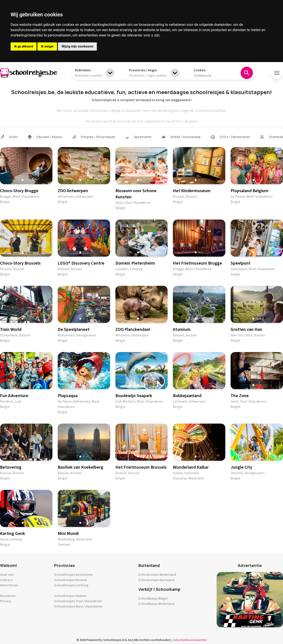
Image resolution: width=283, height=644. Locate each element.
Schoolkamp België (153, 599)
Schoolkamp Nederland (156, 604)
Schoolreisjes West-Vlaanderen (78, 606)
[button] (23, 180)
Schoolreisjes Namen (70, 596)
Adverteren (9, 585)
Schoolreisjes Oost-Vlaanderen (78, 601)
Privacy (6, 601)
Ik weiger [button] (47, 46)
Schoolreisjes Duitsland (156, 580)
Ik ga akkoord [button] (24, 46)
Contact (6, 580)
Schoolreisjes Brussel (71, 580)
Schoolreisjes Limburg (71, 585)
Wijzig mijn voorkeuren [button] (77, 46)
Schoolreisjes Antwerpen (74, 575)
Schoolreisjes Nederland (157, 575)
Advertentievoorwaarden (190, 640)
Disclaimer (8, 596)
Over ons (7, 575)
